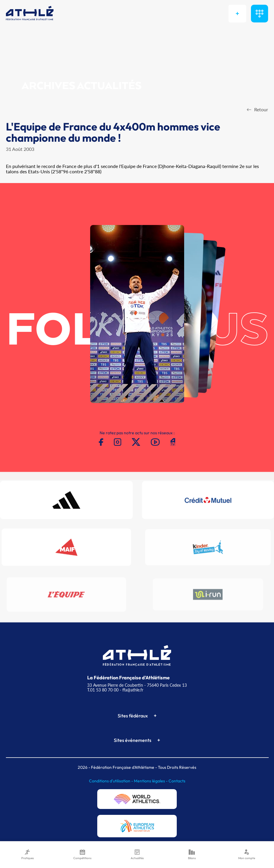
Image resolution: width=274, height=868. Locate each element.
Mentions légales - (151, 781)
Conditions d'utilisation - (111, 781)
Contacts (177, 781)
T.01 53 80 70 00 (103, 690)
